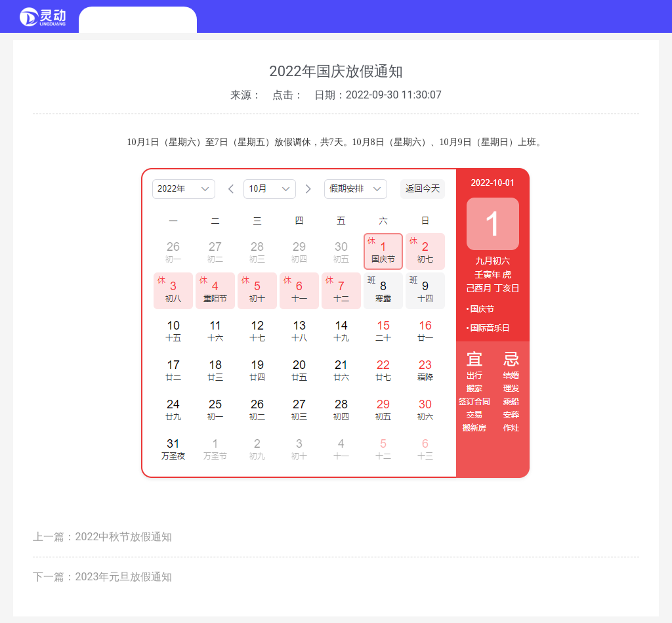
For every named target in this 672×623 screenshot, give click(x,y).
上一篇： (102, 537)
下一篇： (102, 577)
